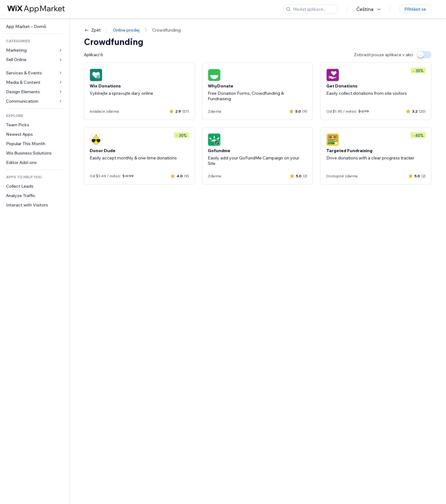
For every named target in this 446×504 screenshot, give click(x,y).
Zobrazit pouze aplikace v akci (384, 55)
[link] (35, 27)
